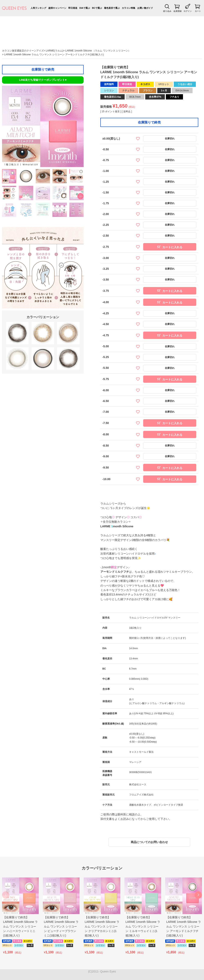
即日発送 (73, 8)
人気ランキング (38, 8)
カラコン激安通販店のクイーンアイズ (23, 51)
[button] (198, 895)
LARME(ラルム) (54, 51)
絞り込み (167, 11)
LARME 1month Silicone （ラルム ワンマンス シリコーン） (98, 51)
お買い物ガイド (145, 8)
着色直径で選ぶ (112, 8)
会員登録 (177, 11)
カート (198, 11)
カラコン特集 (129, 8)
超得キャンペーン (57, 8)
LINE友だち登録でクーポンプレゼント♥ (43, 80)
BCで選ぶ (97, 8)
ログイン (188, 11)
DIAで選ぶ (85, 8)
